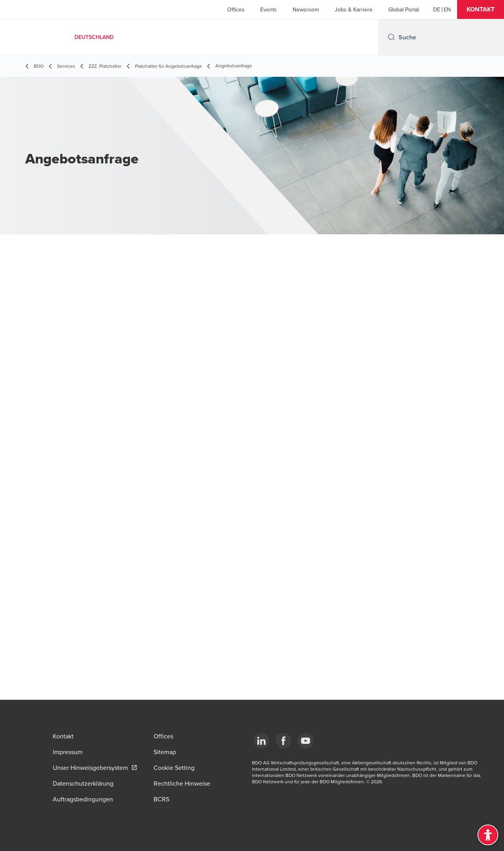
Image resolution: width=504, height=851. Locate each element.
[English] (447, 9)
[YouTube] (306, 741)
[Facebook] (283, 741)
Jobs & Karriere (354, 9)
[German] (437, 9)
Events (269, 9)
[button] (481, 9)
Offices (236, 9)
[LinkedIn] (261, 741)
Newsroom (306, 9)
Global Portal (404, 9)
